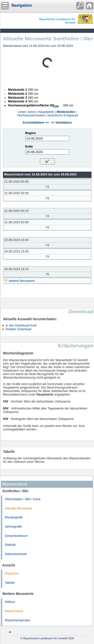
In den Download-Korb (21, 325)
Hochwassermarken (31, 115)
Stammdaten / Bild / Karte (23, 499)
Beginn (31, 133)
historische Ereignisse (63, 115)
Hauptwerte (46, 112)
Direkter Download (18, 329)
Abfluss (10, 602)
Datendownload (16, 554)
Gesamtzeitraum (16, 536)
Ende (29, 147)
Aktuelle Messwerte (18, 508)
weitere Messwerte (22, 281)
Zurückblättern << (36, 123)
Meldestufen (66, 112)
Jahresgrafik (13, 527)
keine (32, 112)
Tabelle (10, 583)
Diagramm (12, 573)
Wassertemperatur (18, 620)
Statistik (10, 545)
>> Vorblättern (61, 123)
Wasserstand (14, 611)
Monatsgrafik (14, 517)
